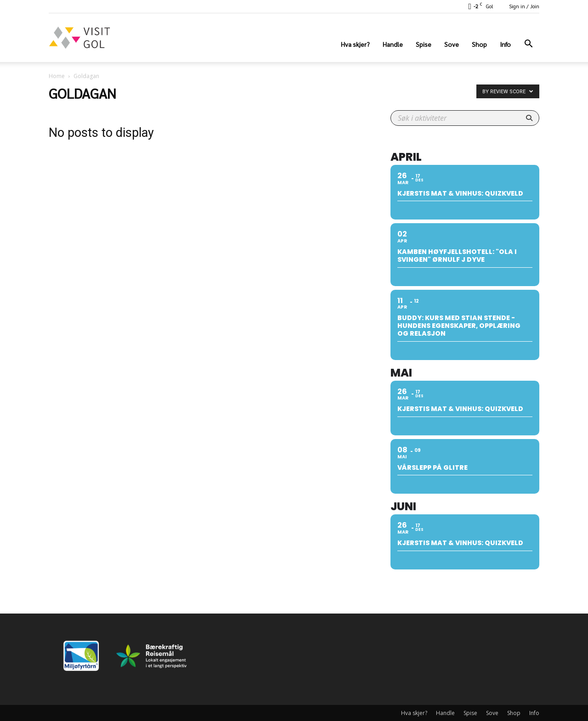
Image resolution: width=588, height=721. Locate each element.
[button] (528, 45)
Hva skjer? (355, 44)
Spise (424, 44)
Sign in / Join (524, 6)
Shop (479, 44)
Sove (452, 44)
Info (505, 44)
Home (57, 76)
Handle (393, 44)
